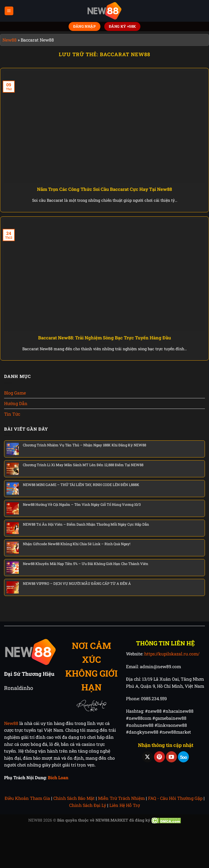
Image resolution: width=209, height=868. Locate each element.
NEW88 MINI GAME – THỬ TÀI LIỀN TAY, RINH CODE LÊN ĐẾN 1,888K (81, 485)
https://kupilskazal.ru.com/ (172, 654)
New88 (10, 40)
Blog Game (15, 393)
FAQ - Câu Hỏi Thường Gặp (175, 798)
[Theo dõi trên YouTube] (171, 757)
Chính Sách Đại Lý (88, 805)
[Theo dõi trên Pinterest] (159, 757)
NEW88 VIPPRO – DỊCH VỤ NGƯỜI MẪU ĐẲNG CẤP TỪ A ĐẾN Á (77, 583)
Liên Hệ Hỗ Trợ (125, 805)
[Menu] (9, 11)
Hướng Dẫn (16, 403)
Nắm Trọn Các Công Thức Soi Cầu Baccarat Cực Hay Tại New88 (104, 189)
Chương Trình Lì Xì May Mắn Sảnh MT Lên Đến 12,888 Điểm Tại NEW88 (83, 465)
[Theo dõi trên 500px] (183, 757)
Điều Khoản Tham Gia (27, 798)
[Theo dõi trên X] (147, 757)
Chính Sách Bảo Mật (74, 798)
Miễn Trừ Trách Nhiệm (121, 798)
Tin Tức (12, 414)
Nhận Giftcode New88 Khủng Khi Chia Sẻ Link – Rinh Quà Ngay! (77, 544)
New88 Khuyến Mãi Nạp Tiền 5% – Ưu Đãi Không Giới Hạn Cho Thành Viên (86, 564)
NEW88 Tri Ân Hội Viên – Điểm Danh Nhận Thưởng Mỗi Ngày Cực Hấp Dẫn (86, 524)
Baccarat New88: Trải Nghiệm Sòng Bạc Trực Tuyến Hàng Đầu (104, 338)
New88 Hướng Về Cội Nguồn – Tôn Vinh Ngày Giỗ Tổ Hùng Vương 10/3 (82, 504)
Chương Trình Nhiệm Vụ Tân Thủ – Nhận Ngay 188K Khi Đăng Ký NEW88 (84, 445)
